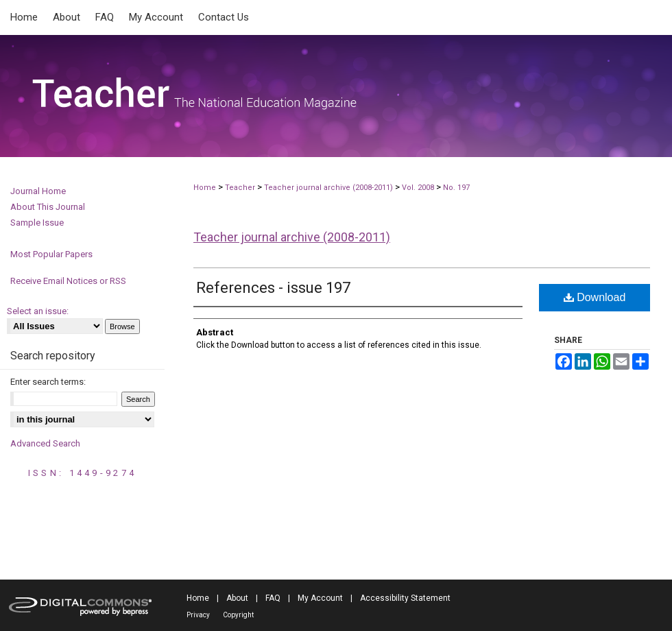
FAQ (273, 598)
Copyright (238, 615)
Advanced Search (45, 443)
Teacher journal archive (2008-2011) (328, 188)
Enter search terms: (48, 382)
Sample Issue (37, 223)
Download (595, 297)
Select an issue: (38, 311)
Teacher (240, 188)
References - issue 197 (273, 288)
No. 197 (456, 188)
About (237, 598)
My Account (320, 598)
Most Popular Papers (51, 254)
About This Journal (48, 207)
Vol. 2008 (419, 188)
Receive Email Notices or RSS (68, 281)
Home (205, 188)
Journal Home (38, 191)
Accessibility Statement (405, 598)
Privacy (198, 615)
